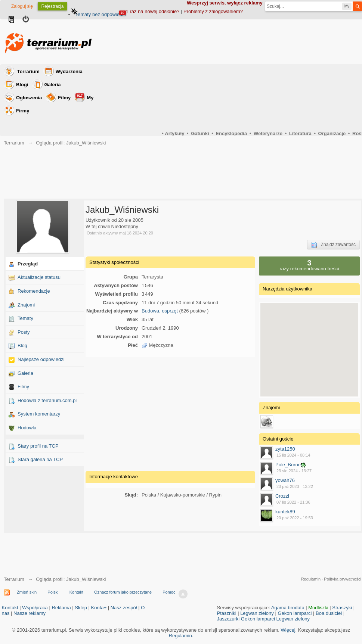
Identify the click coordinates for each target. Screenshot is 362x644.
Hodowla (27, 428)
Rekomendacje (34, 291)
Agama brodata (288, 608)
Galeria (53, 85)
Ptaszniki (227, 613)
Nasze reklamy (30, 613)
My (84, 97)
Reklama (61, 608)
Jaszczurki (228, 619)
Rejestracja (52, 6)
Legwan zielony (257, 613)
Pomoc (169, 592)
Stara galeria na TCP (40, 459)
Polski (53, 592)
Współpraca (35, 608)
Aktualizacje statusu (39, 277)
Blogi (22, 85)
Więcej (288, 630)
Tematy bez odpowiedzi (100, 14)
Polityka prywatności (343, 579)
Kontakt (76, 592)
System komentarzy (39, 414)
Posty (24, 332)
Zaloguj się (22, 6)
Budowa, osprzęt (160, 311)
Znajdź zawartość (333, 245)
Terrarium (28, 71)
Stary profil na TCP (38, 446)
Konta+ (99, 608)
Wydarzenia (69, 71)
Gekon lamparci (295, 613)
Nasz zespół (124, 608)
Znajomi (26, 305)
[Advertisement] (170, 413)
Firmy (23, 111)
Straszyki (342, 608)
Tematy (25, 318)
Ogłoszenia (29, 98)
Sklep (81, 608)
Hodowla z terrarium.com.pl (47, 400)
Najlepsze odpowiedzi (41, 359)
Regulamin (311, 579)
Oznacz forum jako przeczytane (123, 592)
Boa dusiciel (329, 613)
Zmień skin (27, 592)
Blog (22, 346)
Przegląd (28, 264)
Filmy (64, 98)
